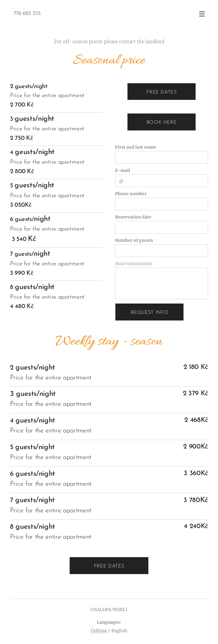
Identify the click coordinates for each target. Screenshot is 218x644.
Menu (202, 14)
